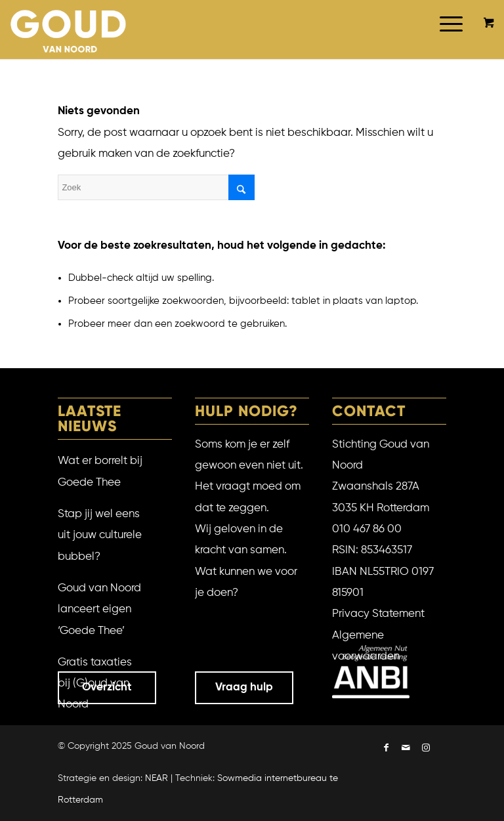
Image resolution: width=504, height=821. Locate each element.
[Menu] (445, 43)
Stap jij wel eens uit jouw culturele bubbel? (100, 536)
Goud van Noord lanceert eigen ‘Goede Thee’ (99, 610)
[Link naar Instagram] (426, 749)
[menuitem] (449, 43)
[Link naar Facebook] (387, 749)
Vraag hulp (244, 687)
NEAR (157, 778)
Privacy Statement (378, 614)
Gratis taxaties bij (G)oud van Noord (95, 684)
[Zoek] (156, 187)
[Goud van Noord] (69, 30)
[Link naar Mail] (406, 749)
